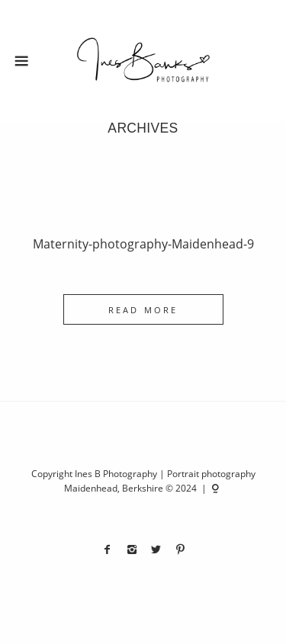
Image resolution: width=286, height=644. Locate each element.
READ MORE (143, 310)
